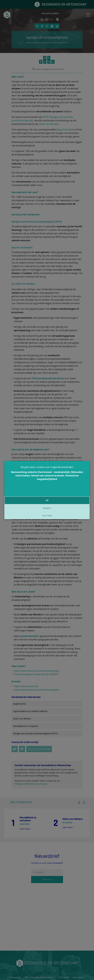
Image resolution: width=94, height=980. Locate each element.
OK (47, 500)
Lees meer (47, 515)
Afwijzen (47, 508)
